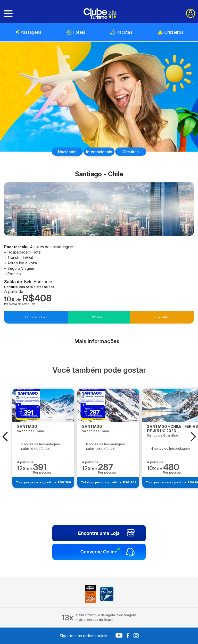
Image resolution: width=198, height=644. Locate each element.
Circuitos (131, 152)
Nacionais (67, 152)
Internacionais (99, 152)
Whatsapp (99, 317)
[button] (5, 437)
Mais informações (97, 341)
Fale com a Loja (36, 317)
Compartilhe (162, 317)
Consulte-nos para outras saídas (29, 287)
